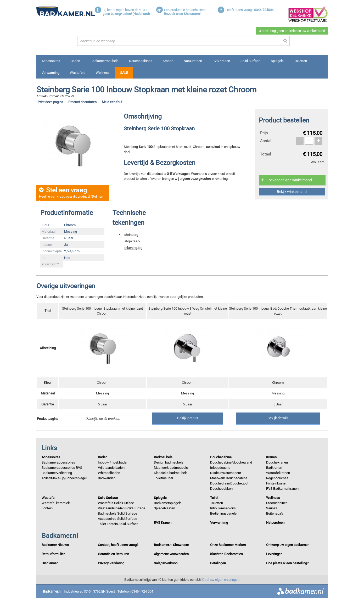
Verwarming (51, 73)
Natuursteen (193, 61)
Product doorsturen (82, 102)
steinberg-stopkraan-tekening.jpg (133, 241)
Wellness (103, 73)
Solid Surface (250, 61)
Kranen (168, 61)
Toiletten (301, 61)
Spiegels (277, 61)
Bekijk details (188, 418)
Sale (124, 73)
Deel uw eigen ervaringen (221, 580)
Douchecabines (141, 61)
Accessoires (51, 61)
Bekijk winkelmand (292, 192)
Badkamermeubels (105, 61)
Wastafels (78, 73)
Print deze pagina (50, 102)
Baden (75, 61)
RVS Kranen (221, 61)
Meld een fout (112, 102)
